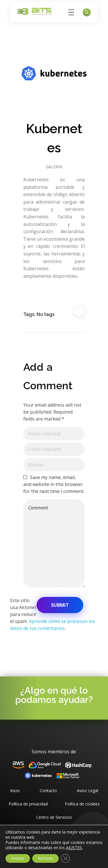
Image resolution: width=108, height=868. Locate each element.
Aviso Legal (88, 791)
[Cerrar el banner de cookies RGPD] (65, 858)
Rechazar (46, 858)
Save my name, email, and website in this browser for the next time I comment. (54, 484)
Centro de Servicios (54, 817)
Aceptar (18, 858)
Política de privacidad (28, 804)
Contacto (48, 791)
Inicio (15, 791)
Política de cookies (82, 804)
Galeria (54, 167)
